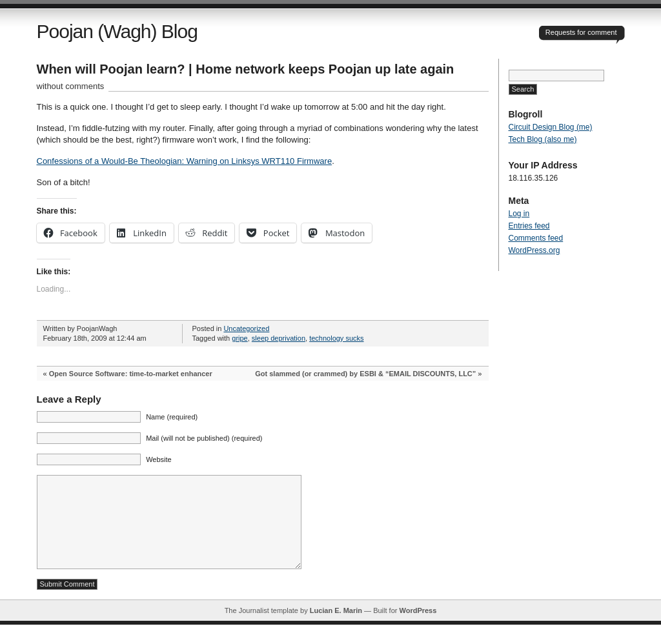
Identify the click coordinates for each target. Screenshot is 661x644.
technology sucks (336, 338)
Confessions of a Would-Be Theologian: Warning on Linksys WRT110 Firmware (185, 161)
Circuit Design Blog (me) (551, 127)
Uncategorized (246, 328)
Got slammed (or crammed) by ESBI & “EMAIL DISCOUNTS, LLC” (365, 374)
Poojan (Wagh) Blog (117, 31)
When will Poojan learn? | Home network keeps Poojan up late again (246, 69)
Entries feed (529, 226)
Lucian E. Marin (336, 630)
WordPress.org (534, 250)
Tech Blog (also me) (543, 139)
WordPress (418, 630)
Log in (519, 214)
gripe (239, 338)
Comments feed (536, 238)
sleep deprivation (279, 338)
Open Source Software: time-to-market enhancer (131, 374)
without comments (71, 86)
